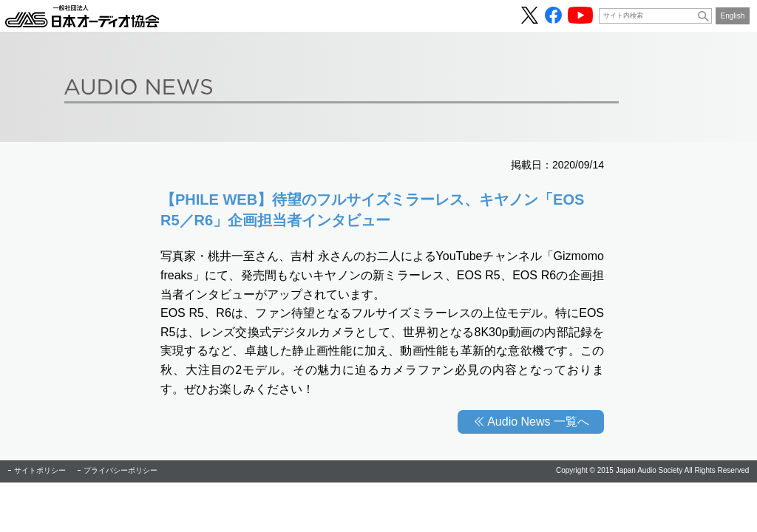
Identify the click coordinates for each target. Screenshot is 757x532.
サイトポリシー (40, 470)
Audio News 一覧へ (538, 422)
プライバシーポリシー (120, 470)
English (733, 16)
